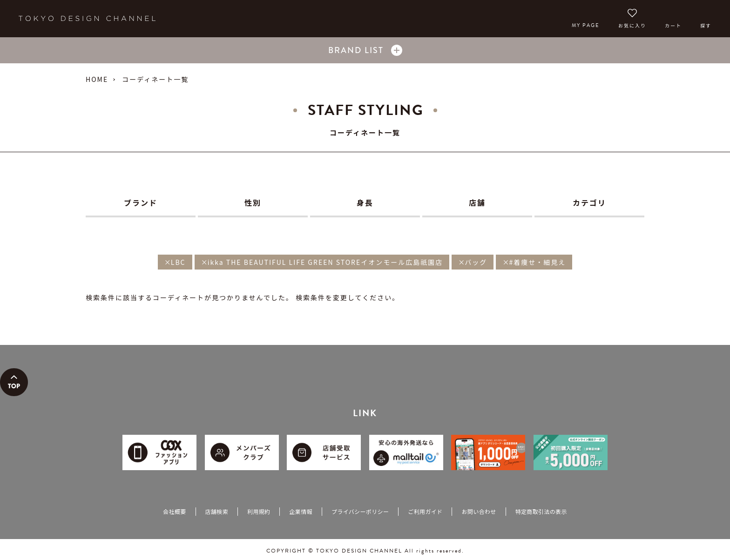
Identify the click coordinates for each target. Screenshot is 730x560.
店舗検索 (217, 511)
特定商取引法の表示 (541, 511)
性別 (253, 202)
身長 (365, 202)
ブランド (141, 202)
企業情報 (301, 511)
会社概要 (174, 511)
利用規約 (259, 511)
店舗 (477, 202)
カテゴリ (589, 202)
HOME (97, 79)
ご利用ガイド (425, 511)
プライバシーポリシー (360, 511)
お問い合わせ (479, 511)
